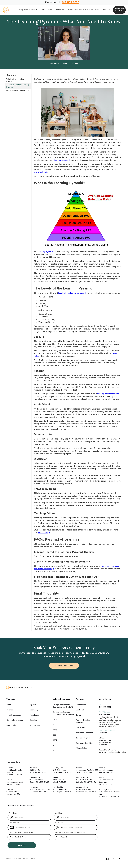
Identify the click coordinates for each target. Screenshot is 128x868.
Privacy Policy (81, 748)
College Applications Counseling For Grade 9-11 (63, 713)
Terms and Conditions (85, 743)
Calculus (33, 720)
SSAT (55, 730)
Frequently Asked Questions (83, 721)
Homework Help (36, 725)
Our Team (107, 10)
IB (53, 750)
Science (10, 710)
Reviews (79, 715)
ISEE (54, 735)
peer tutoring (44, 533)
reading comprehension (108, 394)
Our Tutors (80, 728)
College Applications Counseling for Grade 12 (63, 706)
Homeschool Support (15, 720)
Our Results (80, 710)
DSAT (38, 10)
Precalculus (34, 715)
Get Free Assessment (64, 666)
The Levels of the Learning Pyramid (18, 86)
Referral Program (83, 738)
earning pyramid (46, 252)
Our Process (81, 705)
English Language (14, 715)
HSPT (55, 740)
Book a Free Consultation (119, 10)
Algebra (33, 705)
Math (9, 705)
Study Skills (11, 725)
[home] (6, 10)
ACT (44, 10)
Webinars (83, 10)
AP (54, 745)
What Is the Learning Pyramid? (15, 80)
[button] (26, 10)
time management (62, 160)
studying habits (41, 172)
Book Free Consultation (86, 733)
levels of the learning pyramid (72, 293)
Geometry (34, 710)
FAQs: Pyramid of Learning (17, 91)
